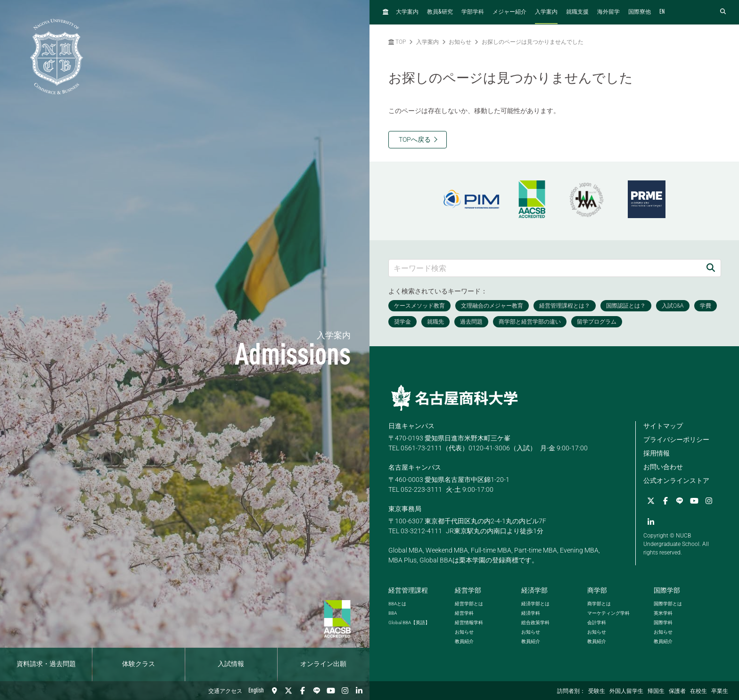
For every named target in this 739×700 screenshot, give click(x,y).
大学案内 (407, 12)
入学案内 (546, 12)
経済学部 (534, 590)
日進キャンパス (411, 426)
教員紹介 (464, 641)
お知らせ (460, 42)
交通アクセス (225, 692)
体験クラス (139, 664)
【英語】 (409, 623)
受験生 (597, 692)
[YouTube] (331, 691)
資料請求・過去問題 (46, 664)
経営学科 (464, 613)
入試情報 (231, 664)
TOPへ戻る (415, 139)
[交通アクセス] (274, 691)
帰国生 (656, 692)
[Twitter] (288, 691)
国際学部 (667, 590)
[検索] (711, 268)
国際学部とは (668, 604)
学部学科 (473, 12)
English (256, 691)
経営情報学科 (469, 623)
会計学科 (597, 623)
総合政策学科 (535, 623)
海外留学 (608, 12)
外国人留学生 (626, 692)
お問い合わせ (663, 467)
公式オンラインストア (676, 480)
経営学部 (468, 590)
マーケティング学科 (608, 613)
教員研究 (440, 12)
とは (397, 604)
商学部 (597, 590)
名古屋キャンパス (415, 467)
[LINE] (317, 691)
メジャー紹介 (509, 12)
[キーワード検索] (545, 268)
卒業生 (720, 692)
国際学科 (663, 623)
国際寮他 (640, 12)
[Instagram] (345, 691)
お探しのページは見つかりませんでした (533, 42)
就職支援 (577, 12)
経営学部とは (469, 604)
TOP (397, 42)
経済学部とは (535, 604)
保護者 (677, 692)
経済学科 (531, 613)
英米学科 (663, 613)
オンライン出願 (323, 664)
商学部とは (599, 604)
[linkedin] (359, 691)
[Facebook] (303, 691)
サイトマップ (663, 426)
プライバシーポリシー (676, 440)
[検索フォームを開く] (723, 12)
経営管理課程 (408, 590)
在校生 (698, 692)
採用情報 (657, 453)
